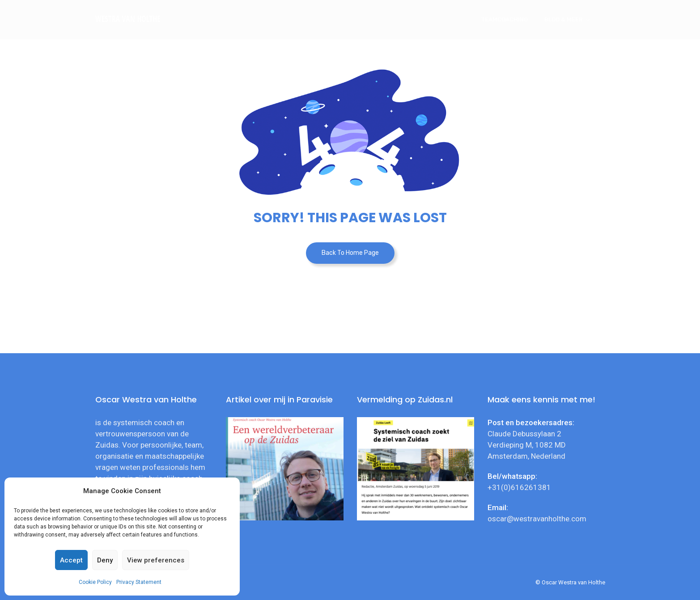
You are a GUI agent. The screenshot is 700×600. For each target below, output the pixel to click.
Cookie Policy (95, 582)
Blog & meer (564, 19)
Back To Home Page (350, 253)
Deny (105, 560)
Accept (71, 560)
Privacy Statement (139, 582)
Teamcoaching (504, 19)
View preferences (156, 560)
